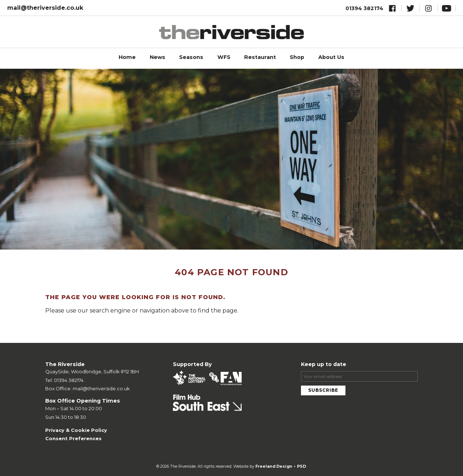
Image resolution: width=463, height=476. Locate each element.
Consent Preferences (73, 438)
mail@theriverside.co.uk (45, 8)
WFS (224, 57)
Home (127, 57)
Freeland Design (274, 466)
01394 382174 (364, 8)
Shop (297, 57)
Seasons (191, 57)
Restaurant (260, 57)
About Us (331, 57)
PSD (301, 466)
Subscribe (323, 390)
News (158, 57)
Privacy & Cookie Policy (76, 430)
